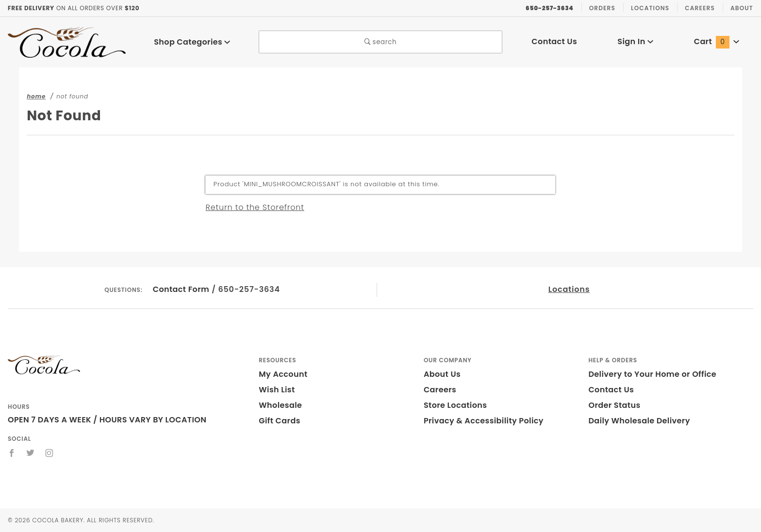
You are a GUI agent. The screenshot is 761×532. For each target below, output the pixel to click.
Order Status (614, 405)
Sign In (635, 41)
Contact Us (554, 41)
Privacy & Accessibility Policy (484, 421)
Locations (650, 8)
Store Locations (455, 405)
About (742, 8)
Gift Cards (279, 421)
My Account (283, 374)
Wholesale (280, 405)
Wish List (277, 390)
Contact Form (181, 289)
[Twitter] (31, 453)
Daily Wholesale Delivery (639, 421)
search (381, 42)
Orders (602, 8)
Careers (700, 8)
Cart (717, 41)
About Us (442, 374)
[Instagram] (50, 453)
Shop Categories (192, 42)
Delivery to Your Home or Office (652, 374)
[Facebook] (12, 453)
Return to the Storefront (255, 207)
